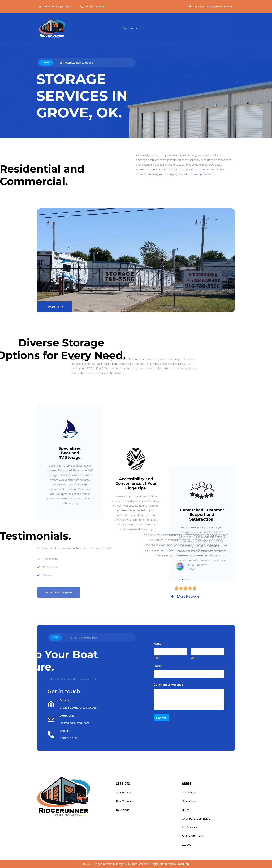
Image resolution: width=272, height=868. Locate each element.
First (156, 658)
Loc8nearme (190, 827)
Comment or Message (168, 685)
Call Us (65, 731)
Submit (161, 718)
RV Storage (123, 810)
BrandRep (183, 864)
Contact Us (189, 793)
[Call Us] (51, 735)
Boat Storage (124, 801)
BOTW (186, 810)
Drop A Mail (68, 716)
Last (193, 658)
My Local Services (193, 836)
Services (130, 29)
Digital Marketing (162, 864)
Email (158, 666)
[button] (141, 552)
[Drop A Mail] (51, 719)
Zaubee (187, 845)
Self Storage (124, 793)
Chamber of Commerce (196, 819)
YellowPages (190, 801)
